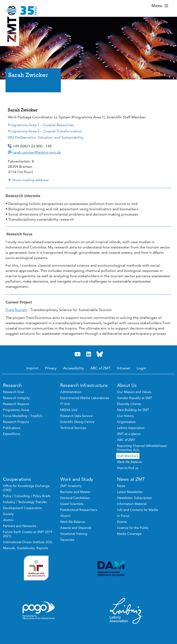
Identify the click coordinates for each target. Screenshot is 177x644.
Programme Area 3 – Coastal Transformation (45, 131)
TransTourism (16, 310)
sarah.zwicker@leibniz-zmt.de (37, 152)
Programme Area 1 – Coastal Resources (41, 125)
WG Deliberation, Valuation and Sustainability (46, 137)
